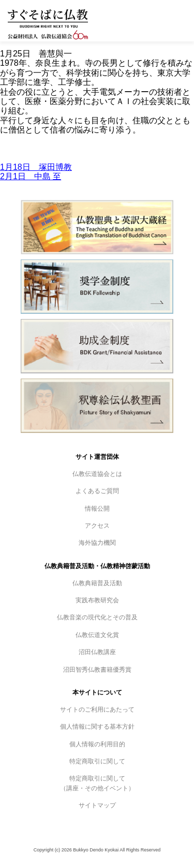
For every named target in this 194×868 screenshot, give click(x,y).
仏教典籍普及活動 (97, 583)
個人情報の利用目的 (97, 744)
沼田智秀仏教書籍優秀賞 (97, 670)
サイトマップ (97, 805)
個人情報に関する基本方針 (97, 727)
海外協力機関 (97, 543)
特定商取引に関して (97, 761)
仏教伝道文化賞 (97, 635)
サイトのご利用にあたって (97, 710)
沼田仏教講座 (97, 652)
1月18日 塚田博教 (36, 167)
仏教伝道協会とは (97, 474)
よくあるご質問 (97, 491)
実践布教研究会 (97, 600)
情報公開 (97, 509)
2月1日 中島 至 (31, 176)
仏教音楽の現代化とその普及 (97, 617)
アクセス (97, 526)
